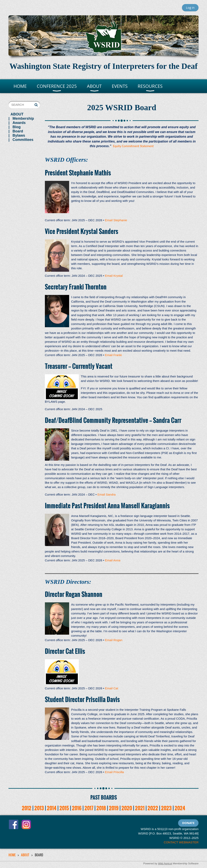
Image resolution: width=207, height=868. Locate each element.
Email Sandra (107, 494)
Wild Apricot (165, 863)
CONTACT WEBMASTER (181, 842)
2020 (127, 808)
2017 (89, 808)
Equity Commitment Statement (133, 146)
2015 (64, 808)
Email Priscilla (114, 772)
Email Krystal (114, 276)
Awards (19, 123)
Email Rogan (114, 640)
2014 (52, 808)
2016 (77, 808)
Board (18, 131)
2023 (166, 808)
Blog (17, 127)
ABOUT (17, 114)
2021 (140, 808)
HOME (12, 855)
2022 (153, 808)
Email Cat (111, 688)
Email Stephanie (116, 220)
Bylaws (19, 135)
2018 (101, 808)
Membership (23, 118)
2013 (39, 808)
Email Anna (113, 560)
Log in (190, 7)
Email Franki (113, 355)
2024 (180, 808)
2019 (114, 808)
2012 (27, 808)
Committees (23, 140)
